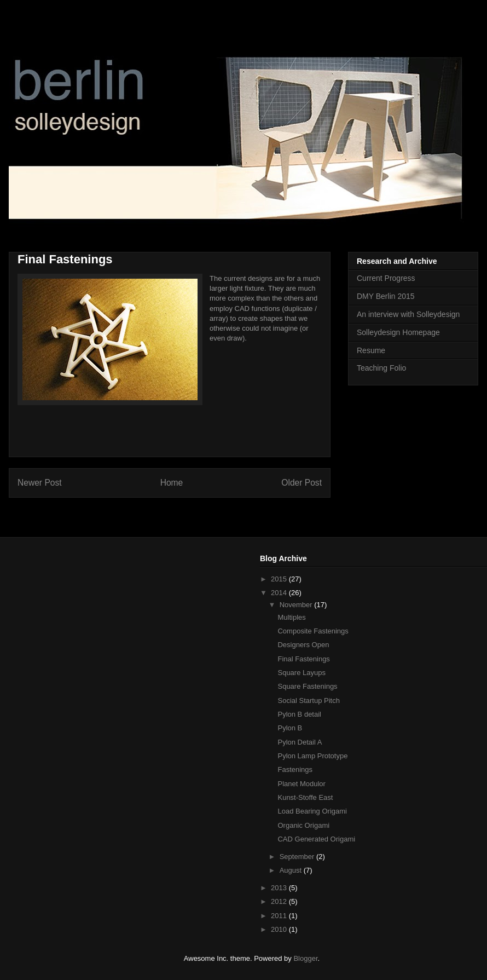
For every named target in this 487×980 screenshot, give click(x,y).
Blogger (305, 958)
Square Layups (301, 673)
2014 (280, 593)
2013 (280, 888)
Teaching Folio (381, 368)
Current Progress (386, 278)
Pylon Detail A (300, 742)
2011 (280, 916)
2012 (280, 901)
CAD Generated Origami (316, 839)
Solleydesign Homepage (398, 332)
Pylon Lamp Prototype (312, 756)
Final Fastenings (303, 659)
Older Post (302, 483)
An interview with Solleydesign (408, 314)
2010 (280, 929)
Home (172, 483)
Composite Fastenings (313, 631)
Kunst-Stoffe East (305, 797)
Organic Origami (303, 825)
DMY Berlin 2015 (386, 296)
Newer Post (40, 483)
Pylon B (290, 728)
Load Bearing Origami (312, 811)
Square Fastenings (307, 686)
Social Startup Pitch (308, 701)
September (298, 857)
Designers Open (303, 645)
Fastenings (295, 769)
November (297, 605)
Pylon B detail (299, 714)
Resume (371, 350)
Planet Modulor (301, 784)
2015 (280, 579)
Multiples (291, 617)
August (292, 870)
